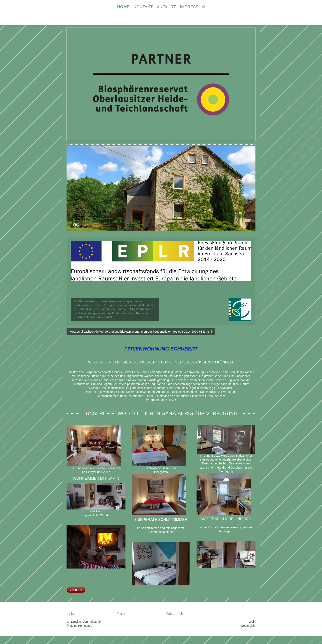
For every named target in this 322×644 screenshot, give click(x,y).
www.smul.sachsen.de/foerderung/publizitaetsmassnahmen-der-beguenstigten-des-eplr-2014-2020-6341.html (141, 332)
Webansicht (248, 626)
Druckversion (78, 622)
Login (252, 622)
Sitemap (95, 622)
